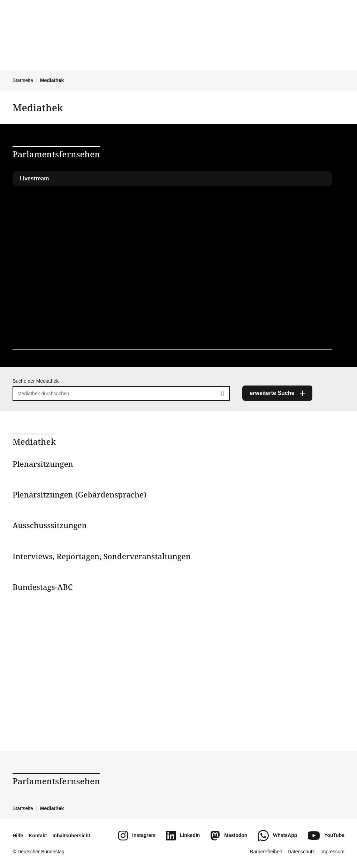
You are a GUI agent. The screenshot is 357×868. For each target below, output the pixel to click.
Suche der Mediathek (36, 381)
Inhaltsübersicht (71, 836)
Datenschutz (301, 852)
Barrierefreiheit (266, 852)
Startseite (23, 80)
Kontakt (38, 836)
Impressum (332, 852)
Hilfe (18, 836)
